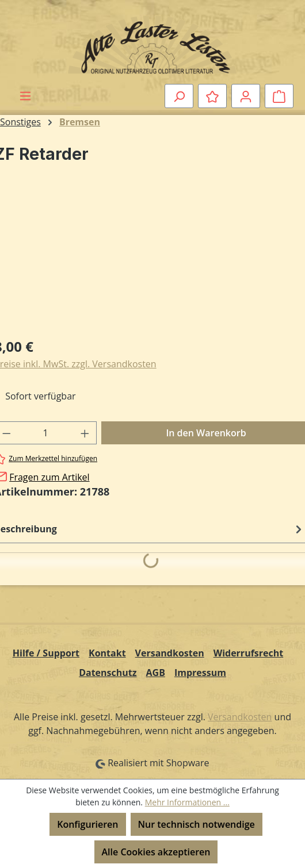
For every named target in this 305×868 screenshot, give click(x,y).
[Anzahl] (46, 433)
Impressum (200, 673)
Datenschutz (108, 673)
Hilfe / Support (46, 653)
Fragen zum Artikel (49, 477)
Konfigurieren (87, 824)
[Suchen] (179, 96)
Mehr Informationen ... (187, 802)
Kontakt (107, 653)
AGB (156, 673)
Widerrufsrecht (249, 653)
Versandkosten (170, 653)
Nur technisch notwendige (197, 824)
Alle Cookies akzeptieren (156, 852)
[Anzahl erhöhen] (85, 433)
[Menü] (25, 95)
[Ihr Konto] (246, 96)
